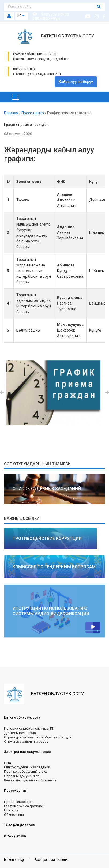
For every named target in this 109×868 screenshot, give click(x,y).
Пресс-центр (33, 113)
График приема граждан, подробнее (41, 59)
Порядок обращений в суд (26, 771)
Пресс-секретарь (18, 802)
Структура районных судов (26, 741)
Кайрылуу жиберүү (76, 82)
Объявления (14, 815)
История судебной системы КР (29, 728)
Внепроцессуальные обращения (30, 780)
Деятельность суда (20, 733)
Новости (11, 810)
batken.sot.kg (14, 860)
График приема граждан (24, 806)
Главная (12, 113)
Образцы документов (22, 776)
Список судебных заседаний (27, 767)
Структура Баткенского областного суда (38, 737)
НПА (8, 763)
